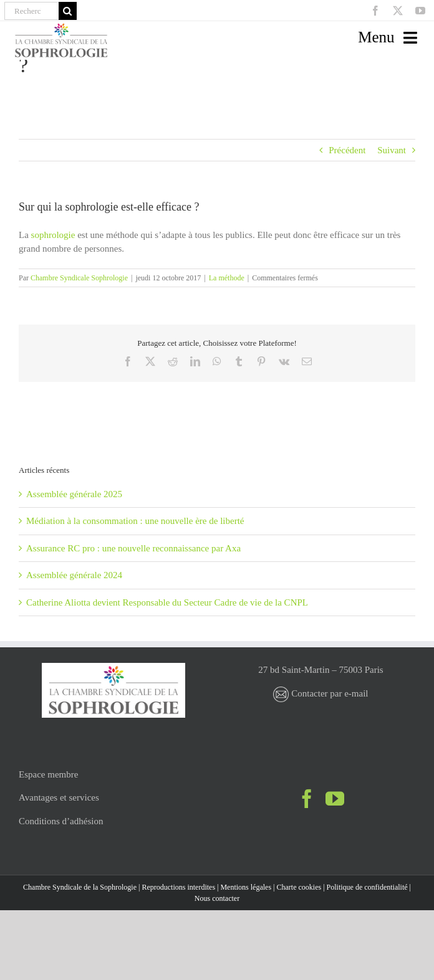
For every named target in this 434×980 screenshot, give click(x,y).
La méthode (227, 278)
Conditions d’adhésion (61, 821)
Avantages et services (59, 797)
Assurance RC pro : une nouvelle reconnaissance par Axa (133, 548)
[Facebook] (307, 799)
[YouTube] (335, 799)
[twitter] (398, 11)
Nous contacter (217, 898)
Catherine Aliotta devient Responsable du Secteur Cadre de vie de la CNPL (167, 602)
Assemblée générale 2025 (74, 494)
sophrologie (53, 235)
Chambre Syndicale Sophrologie (79, 278)
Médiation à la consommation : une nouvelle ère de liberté (135, 521)
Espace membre (48, 774)
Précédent (347, 150)
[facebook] (375, 11)
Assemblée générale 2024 (74, 575)
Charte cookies (299, 887)
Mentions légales (246, 887)
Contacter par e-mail (321, 693)
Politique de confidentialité (367, 887)
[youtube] (420, 11)
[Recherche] (31, 11)
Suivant (392, 150)
